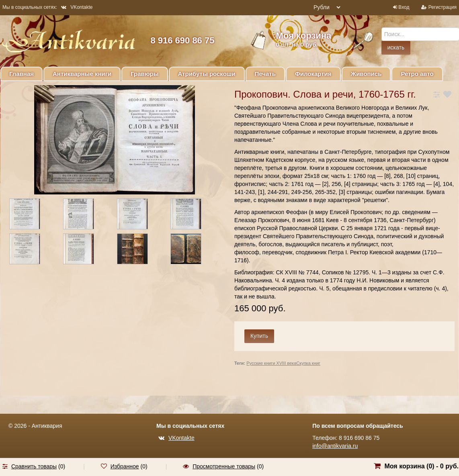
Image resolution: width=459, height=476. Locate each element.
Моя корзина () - (421, 466)
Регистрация (443, 7)
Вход (404, 7)
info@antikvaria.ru (335, 446)
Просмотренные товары (224, 466)
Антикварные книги (82, 74)
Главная (22, 74)
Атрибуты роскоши (207, 74)
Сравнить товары (34, 466)
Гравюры (144, 74)
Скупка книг (308, 363)
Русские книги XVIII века (271, 363)
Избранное (125, 466)
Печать (265, 74)
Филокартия (313, 74)
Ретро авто (417, 74)
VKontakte (77, 7)
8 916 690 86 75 (182, 40)
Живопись (366, 74)
